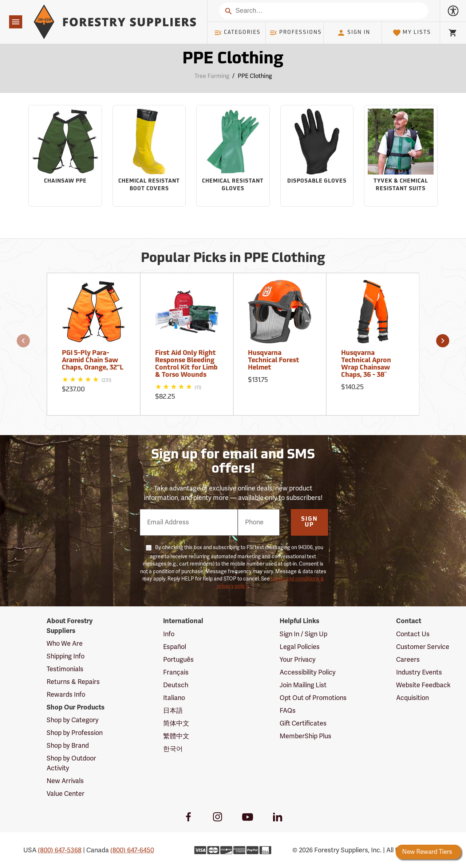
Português (178, 660)
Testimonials (65, 669)
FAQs (288, 711)
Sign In (354, 33)
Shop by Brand (68, 746)
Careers (408, 660)
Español (175, 647)
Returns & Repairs (73, 682)
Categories (237, 33)
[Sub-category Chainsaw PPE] (65, 156)
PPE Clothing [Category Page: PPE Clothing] (233, 59)
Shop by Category (73, 720)
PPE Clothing (255, 76)
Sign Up (309, 522)
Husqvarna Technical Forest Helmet (274, 361)
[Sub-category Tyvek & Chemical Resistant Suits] (401, 156)
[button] (23, 341)
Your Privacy (298, 660)
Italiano (174, 698)
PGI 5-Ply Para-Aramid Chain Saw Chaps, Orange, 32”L (93, 361)
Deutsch (176, 685)
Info (169, 634)
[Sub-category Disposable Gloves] (317, 156)
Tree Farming (212, 76)
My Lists (412, 33)
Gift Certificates (303, 723)
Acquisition (412, 698)
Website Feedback (423, 685)
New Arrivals (65, 781)
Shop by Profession (75, 733)
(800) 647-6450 (132, 850)
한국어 (173, 749)
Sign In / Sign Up (303, 634)
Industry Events (419, 672)
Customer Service (423, 647)
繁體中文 (176, 736)
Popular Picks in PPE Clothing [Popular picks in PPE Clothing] (233, 259)
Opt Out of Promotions (313, 698)
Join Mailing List (303, 685)
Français (176, 672)
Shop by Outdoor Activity (71, 763)
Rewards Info (66, 695)
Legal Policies (300, 647)
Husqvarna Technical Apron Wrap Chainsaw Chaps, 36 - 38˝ (366, 364)
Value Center (66, 794)
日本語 (173, 711)
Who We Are (65, 644)
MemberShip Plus (305, 736)
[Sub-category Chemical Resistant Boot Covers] (149, 156)
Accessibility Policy (308, 672)
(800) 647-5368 (60, 850)
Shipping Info (66, 656)
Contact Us (413, 634)
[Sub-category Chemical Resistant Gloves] (233, 156)
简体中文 (176, 723)
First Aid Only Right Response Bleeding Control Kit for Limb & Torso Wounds (186, 364)
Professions (296, 33)
